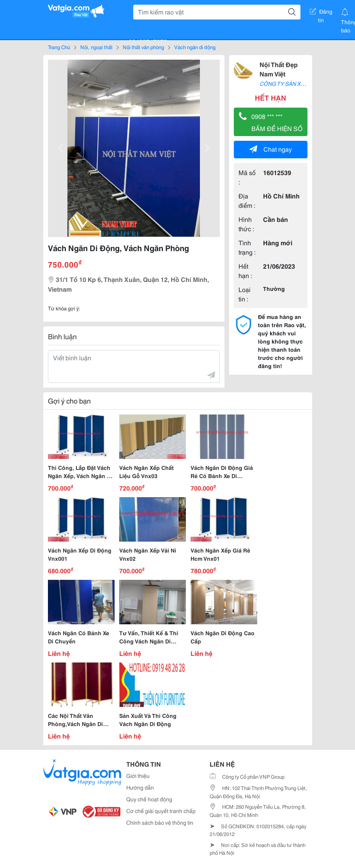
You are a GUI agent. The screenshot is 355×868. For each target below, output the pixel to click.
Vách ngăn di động (195, 47)
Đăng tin (321, 13)
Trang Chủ (59, 47)
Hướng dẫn (140, 787)
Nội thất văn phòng (143, 47)
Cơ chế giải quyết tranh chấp (161, 811)
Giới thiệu (138, 776)
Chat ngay (271, 149)
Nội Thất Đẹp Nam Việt (279, 69)
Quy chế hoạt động (149, 799)
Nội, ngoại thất (96, 47)
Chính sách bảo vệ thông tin (160, 822)
